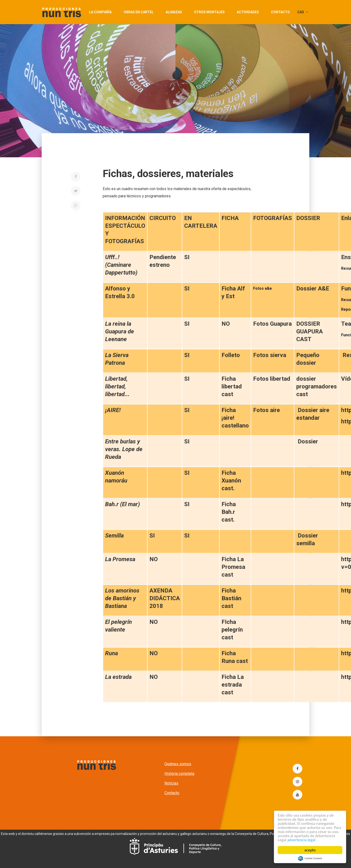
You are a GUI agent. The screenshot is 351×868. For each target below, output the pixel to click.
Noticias (171, 783)
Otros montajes (209, 12)
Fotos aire (267, 410)
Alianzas (174, 12)
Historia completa (179, 774)
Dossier (308, 441)
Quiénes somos (178, 764)
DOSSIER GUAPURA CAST (310, 331)
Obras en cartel (139, 12)
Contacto (280, 12)
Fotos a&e (263, 288)
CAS (303, 12)
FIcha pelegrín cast (232, 630)
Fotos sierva (270, 355)
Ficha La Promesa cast (233, 567)
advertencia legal (301, 840)
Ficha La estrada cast (233, 685)
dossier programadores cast (317, 386)
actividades (248, 12)
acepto (310, 850)
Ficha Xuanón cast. (231, 481)
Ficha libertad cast (232, 386)
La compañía (100, 12)
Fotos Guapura (272, 324)
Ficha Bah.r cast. (229, 512)
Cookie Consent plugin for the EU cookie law (310, 858)
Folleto (231, 355)
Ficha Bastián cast (231, 598)
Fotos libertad (272, 379)
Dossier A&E (313, 289)
